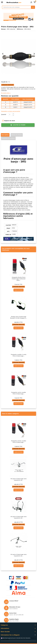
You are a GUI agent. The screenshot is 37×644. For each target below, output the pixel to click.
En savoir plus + (6, 93)
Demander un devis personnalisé (11, 111)
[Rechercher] (18, 7)
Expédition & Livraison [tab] (8, 138)
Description (5, 135)
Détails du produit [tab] (17, 135)
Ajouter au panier (18, 125)
